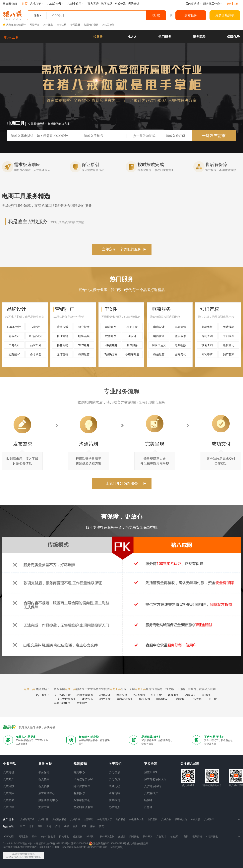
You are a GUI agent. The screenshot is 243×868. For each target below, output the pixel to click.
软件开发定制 (107, 837)
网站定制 (23, 837)
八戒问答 (75, 819)
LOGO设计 (14, 327)
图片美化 (180, 354)
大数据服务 (111, 345)
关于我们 (115, 764)
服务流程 (199, 37)
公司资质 (114, 779)
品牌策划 (36, 345)
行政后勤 (139, 695)
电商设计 (159, 327)
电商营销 (159, 336)
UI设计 (132, 336)
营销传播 (62, 327)
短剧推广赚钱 (91, 25)
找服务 (98, 37)
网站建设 (162, 699)
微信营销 (62, 354)
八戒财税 (9, 772)
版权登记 (229, 345)
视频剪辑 (197, 837)
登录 (229, 4)
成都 (66, 826)
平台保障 (44, 772)
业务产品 (9, 764)
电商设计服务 (125, 699)
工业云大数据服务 (65, 699)
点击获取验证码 (144, 136)
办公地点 (114, 807)
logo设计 (21, 25)
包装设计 (14, 336)
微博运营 (84, 354)
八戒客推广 (151, 793)
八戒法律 (9, 807)
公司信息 (114, 772)
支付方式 (44, 807)
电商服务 (161, 309)
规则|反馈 (80, 764)
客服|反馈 (80, 793)
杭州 (75, 826)
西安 (101, 826)
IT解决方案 (110, 354)
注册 (236, 4)
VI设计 (36, 327)
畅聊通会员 (181, 819)
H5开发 (212, 699)
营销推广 (65, 309)
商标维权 (207, 327)
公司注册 (75, 25)
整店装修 (180, 336)
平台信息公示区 (83, 779)
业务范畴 (114, 793)
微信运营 (159, 354)
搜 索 (156, 15)
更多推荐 (151, 764)
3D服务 (207, 695)
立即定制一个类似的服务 (122, 249)
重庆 (23, 826)
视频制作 (78, 837)
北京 (31, 826)
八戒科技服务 (59, 819)
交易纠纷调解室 (83, 807)
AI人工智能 (108, 25)
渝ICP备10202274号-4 (58, 844)
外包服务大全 (137, 819)
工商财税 (179, 699)
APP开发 (48, 25)
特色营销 (62, 345)
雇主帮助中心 (47, 793)
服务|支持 (45, 764)
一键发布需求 (214, 136)
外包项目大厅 (105, 819)
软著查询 (207, 345)
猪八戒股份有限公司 (138, 844)
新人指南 (44, 779)
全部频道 (89, 819)
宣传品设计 (36, 336)
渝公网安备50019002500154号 (108, 844)
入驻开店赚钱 (152, 786)
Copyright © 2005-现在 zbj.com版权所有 (24, 844)
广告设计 (14, 345)
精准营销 (62, 336)
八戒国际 (9, 793)
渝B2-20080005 (80, 844)
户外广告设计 (48, 837)
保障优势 (233, 37)
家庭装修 (122, 695)
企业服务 (82, 703)
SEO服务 (84, 345)
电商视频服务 (62, 703)
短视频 (122, 837)
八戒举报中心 (82, 800)
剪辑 (186, 837)
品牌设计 (17, 309)
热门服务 (165, 37)
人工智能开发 (62, 695)
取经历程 (114, 786)
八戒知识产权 (27, 819)
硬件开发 (105, 699)
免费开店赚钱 (225, 15)
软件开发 (111, 336)
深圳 (40, 826)
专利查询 (207, 336)
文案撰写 (14, 354)
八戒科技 (9, 786)
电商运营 (180, 327)
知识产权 (210, 309)
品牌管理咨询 (85, 695)
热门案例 (152, 819)
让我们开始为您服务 (122, 483)
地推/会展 (84, 336)
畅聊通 (148, 800)
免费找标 (229, 327)
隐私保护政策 (82, 786)
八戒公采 (9, 800)
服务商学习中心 (48, 800)
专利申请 (207, 354)
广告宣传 (196, 699)
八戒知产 (9, 779)
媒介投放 (84, 327)
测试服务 (132, 345)
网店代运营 (159, 345)
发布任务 (191, 15)
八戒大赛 (196, 819)
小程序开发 (132, 354)
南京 (93, 826)
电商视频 (180, 345)
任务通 (148, 807)
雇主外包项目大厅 (155, 779)
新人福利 (44, 786)
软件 (34, 837)
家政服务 (88, 699)
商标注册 (62, 25)
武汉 (84, 826)
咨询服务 (173, 695)
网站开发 (34, 25)
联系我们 (114, 800)
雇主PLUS (151, 772)
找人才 (132, 37)
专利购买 (229, 336)
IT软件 (110, 309)
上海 (49, 826)
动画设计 (191, 695)
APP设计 (91, 837)
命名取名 (36, 354)
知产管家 (229, 354)
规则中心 (79, 772)
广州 (58, 826)
